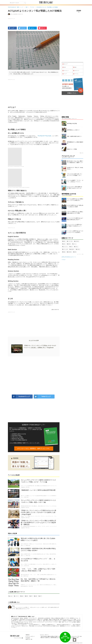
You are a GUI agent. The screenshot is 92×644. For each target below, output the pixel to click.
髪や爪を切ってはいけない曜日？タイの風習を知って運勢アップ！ (75, 162)
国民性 (69, 244)
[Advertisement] (34, 375)
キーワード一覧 (80, 254)
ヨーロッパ (65, 71)
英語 (22, 596)
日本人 (76, 247)
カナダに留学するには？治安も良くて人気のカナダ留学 (75, 206)
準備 (64, 252)
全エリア (65, 64)
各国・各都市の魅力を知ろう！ (75, 136)
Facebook (28, 638)
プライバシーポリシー (30, 636)
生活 (71, 247)
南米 (75, 67)
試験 (35, 596)
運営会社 (28, 635)
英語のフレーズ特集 (72, 149)
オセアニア (76, 71)
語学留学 (69, 252)
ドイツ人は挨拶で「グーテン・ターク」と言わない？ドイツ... (75, 181)
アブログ (64, 260)
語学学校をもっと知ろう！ (74, 130)
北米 (64, 67)
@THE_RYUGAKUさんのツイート (69, 257)
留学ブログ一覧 (29, 639)
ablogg (21, 638)
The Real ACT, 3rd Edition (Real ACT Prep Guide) (17, 166)
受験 (26, 596)
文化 (64, 244)
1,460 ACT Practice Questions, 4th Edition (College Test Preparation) (19, 187)
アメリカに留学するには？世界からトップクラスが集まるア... (75, 200)
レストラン (65, 247)
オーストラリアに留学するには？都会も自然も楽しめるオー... (75, 219)
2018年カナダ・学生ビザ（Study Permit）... (75, 168)
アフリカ (76, 74)
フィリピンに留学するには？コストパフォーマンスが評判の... (75, 232)
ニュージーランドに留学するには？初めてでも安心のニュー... (75, 225)
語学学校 (76, 241)
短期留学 (72, 249)
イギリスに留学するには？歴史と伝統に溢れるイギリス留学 (75, 212)
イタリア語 (70, 241)
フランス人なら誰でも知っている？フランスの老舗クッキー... (75, 175)
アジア (65, 74)
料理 (75, 252)
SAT (31, 596)
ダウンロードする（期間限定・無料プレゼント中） (34, 449)
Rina (13, 606)
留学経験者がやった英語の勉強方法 (75, 143)
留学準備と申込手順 (72, 124)
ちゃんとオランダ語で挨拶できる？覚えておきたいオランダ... (75, 187)
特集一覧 (82, 153)
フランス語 (65, 249)
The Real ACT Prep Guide (44, 136)
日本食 (78, 249)
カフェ (74, 244)
